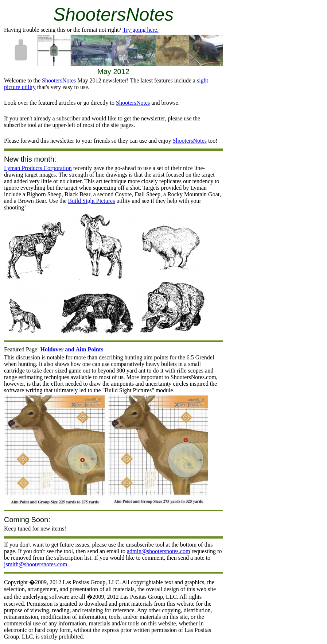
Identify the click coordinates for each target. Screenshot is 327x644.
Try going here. (141, 30)
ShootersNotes (59, 80)
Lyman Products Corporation (38, 168)
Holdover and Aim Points (71, 349)
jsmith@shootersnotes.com (36, 564)
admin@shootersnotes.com (158, 551)
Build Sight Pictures (92, 201)
